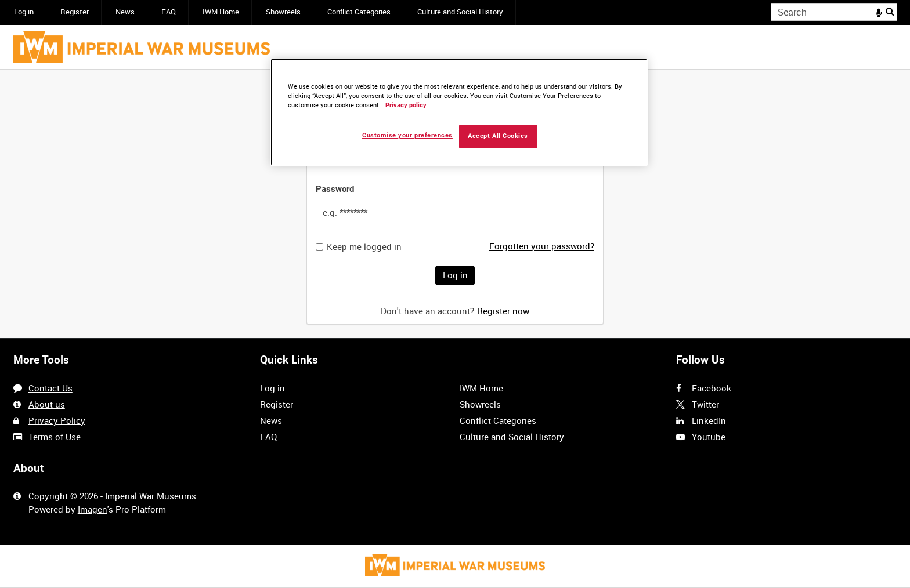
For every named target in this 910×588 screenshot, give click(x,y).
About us (47, 404)
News (125, 12)
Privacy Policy (57, 420)
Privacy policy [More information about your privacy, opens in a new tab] (406, 105)
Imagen (93, 509)
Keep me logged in (364, 247)
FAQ (169, 12)
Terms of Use (55, 437)
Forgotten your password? (542, 246)
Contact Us (50, 388)
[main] (455, 204)
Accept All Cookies (498, 136)
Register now (503, 311)
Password (335, 189)
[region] (459, 112)
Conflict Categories (359, 12)
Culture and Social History (460, 12)
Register (75, 12)
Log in (24, 12)
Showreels (283, 12)
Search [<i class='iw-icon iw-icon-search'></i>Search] (890, 11)
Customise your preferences (407, 135)
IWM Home (221, 12)
